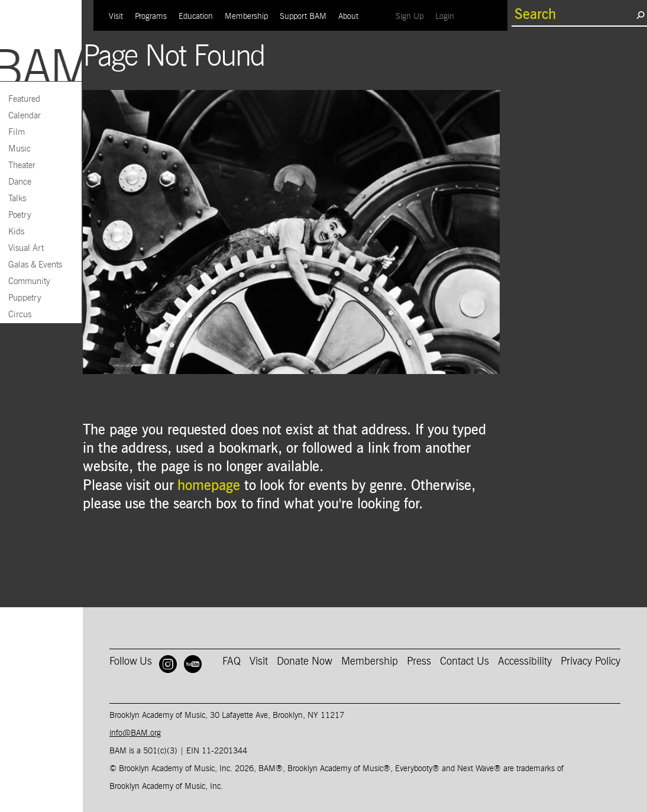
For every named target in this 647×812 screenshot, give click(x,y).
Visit (116, 17)
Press (419, 662)
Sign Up (413, 16)
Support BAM (303, 17)
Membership (246, 17)
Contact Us (465, 662)
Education (196, 17)
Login (448, 16)
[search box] (574, 15)
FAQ (232, 662)
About (348, 17)
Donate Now (305, 662)
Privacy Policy (591, 662)
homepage (208, 486)
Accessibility (525, 662)
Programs (151, 17)
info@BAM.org (135, 733)
